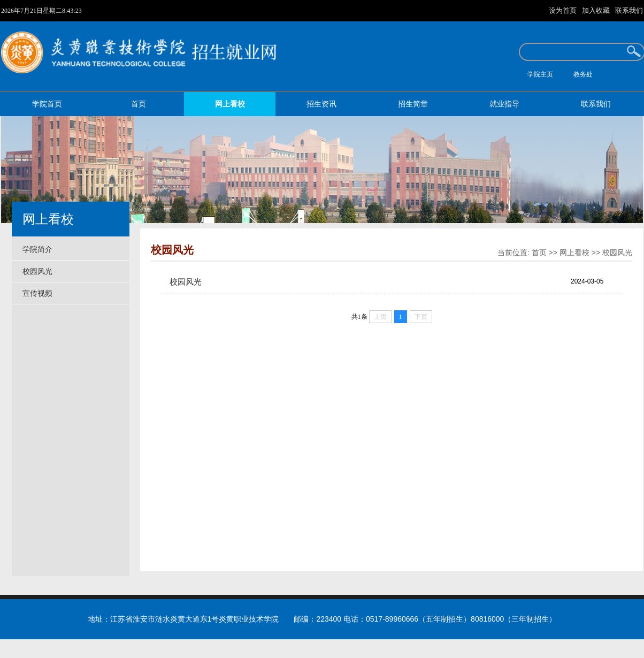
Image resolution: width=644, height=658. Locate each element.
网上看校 (230, 104)
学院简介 (37, 249)
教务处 (583, 74)
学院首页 (47, 104)
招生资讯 (321, 104)
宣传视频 (37, 293)
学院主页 (540, 74)
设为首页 (564, 10)
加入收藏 (597, 10)
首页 (139, 104)
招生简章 (413, 104)
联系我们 (629, 10)
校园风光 (37, 271)
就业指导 (504, 104)
